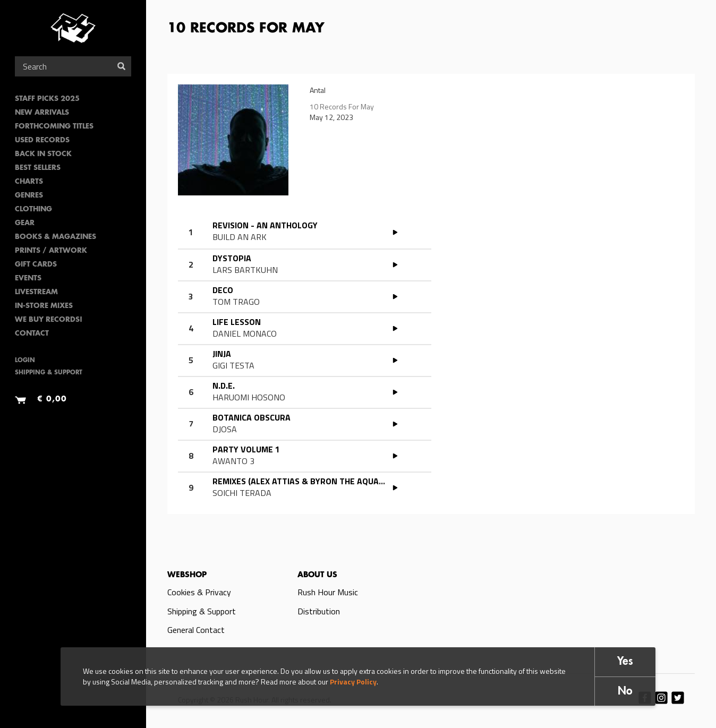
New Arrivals (42, 113)
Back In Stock (43, 154)
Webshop (187, 575)
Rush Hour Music (328, 592)
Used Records (42, 140)
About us (317, 575)
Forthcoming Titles (54, 127)
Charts (29, 182)
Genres (29, 196)
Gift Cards (36, 265)
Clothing (33, 209)
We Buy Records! (49, 320)
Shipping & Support (49, 373)
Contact (32, 334)
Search (121, 66)
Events (28, 279)
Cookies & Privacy (199, 592)
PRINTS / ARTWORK (51, 251)
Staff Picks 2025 (47, 99)
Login (25, 361)
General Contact (196, 630)
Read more (321, 233)
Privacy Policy (353, 682)
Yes (625, 662)
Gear (25, 223)
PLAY (395, 232)
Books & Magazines (56, 237)
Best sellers (38, 168)
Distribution (319, 611)
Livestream (36, 292)
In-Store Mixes (44, 306)
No (625, 692)
